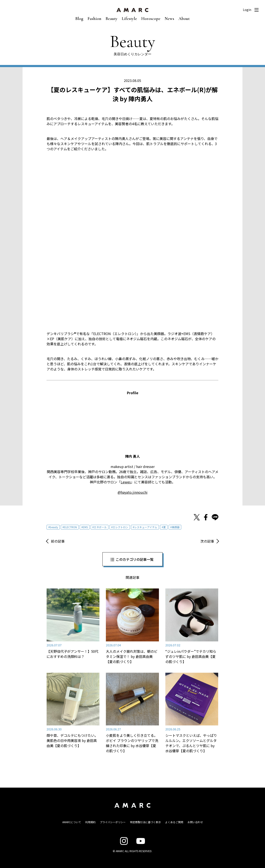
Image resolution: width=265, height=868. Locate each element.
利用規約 (90, 822)
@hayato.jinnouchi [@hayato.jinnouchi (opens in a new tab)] (133, 492)
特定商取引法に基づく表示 (145, 822)
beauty (54, 527)
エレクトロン (120, 527)
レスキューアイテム (146, 527)
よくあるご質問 (174, 822)
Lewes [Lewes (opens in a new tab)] (126, 482)
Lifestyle (129, 19)
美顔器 (176, 527)
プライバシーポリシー (113, 822)
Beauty (112, 19)
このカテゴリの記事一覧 (135, 559)
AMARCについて (72, 822)
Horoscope (151, 19)
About (184, 19)
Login (247, 10)
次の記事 (207, 541)
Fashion (94, 19)
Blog (79, 19)
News (169, 19)
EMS (85, 527)
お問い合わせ (195, 822)
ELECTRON (70, 527)
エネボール (100, 527)
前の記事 (58, 541)
